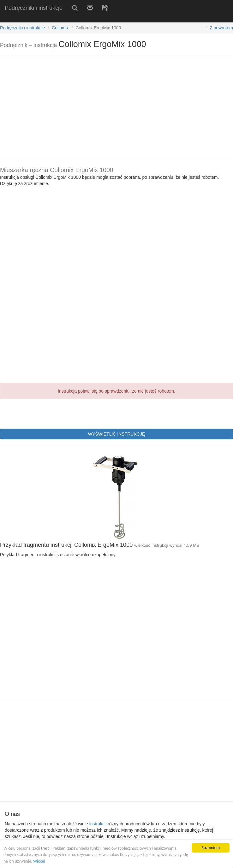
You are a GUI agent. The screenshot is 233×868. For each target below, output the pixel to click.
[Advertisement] (74, 18)
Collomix (60, 28)
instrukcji (98, 824)
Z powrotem (221, 28)
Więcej (39, 861)
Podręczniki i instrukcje (34, 8)
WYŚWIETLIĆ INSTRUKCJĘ (116, 434)
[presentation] (48, 413)
